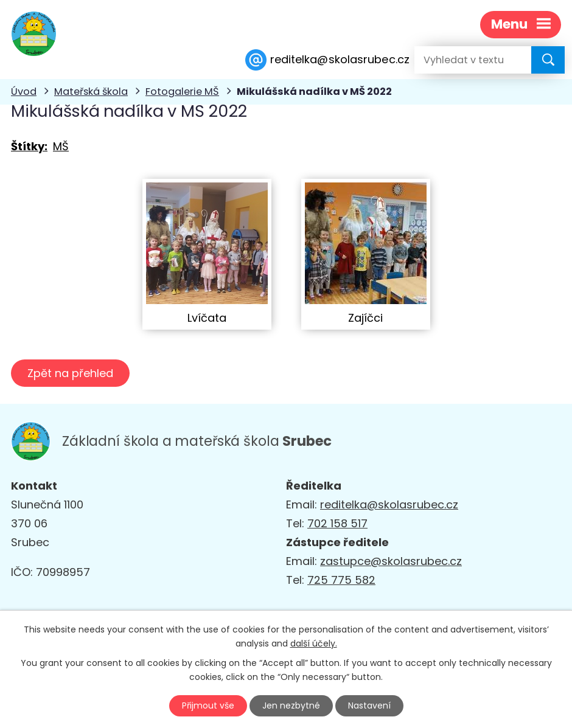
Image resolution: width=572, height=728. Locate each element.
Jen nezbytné (291, 705)
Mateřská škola (91, 92)
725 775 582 (341, 580)
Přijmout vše (208, 705)
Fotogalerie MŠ (182, 92)
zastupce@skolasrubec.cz (391, 561)
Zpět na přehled (70, 373)
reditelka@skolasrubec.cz (389, 504)
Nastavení (369, 705)
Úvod (24, 92)
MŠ (61, 146)
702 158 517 (337, 523)
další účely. (314, 643)
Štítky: (29, 146)
